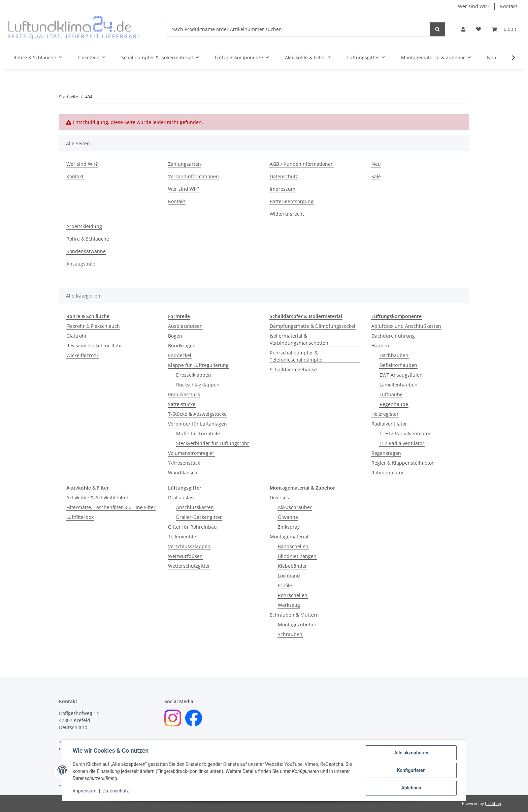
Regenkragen (386, 453)
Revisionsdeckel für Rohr (94, 346)
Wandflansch (183, 473)
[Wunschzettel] (478, 29)
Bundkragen (182, 346)
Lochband (289, 576)
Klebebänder (292, 566)
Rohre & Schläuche (88, 239)
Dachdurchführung (393, 336)
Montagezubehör (297, 624)
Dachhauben (394, 355)
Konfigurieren (411, 771)
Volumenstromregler (191, 453)
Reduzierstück (184, 394)
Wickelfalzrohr (82, 355)
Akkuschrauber (295, 507)
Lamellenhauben (399, 385)
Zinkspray (289, 527)
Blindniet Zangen (297, 556)
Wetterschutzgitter (189, 566)
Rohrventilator (388, 473)
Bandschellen (293, 546)
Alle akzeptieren (411, 753)
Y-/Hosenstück (184, 463)
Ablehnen (411, 788)
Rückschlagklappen (198, 385)
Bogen (175, 336)
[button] (463, 29)
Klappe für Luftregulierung (198, 365)
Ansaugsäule (81, 264)
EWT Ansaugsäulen (401, 375)
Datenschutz (116, 791)
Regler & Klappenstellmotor (403, 463)
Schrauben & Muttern (294, 615)
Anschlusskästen (195, 507)
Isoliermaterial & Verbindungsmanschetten (299, 339)
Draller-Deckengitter (199, 517)
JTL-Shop (493, 803)
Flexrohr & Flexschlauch (93, 326)
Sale (376, 176)
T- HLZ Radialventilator (405, 433)
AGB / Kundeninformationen (302, 164)
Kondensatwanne (86, 251)
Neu (492, 57)
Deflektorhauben (398, 365)
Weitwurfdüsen (185, 556)
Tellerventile (182, 537)
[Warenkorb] (504, 29)
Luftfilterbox (80, 517)
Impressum (85, 791)
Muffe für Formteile (198, 433)
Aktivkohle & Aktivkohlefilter (97, 497)
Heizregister (385, 414)
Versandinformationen (193, 176)
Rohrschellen (293, 595)
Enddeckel (180, 355)
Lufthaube (391, 394)
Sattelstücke (182, 404)
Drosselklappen (194, 375)
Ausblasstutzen (185, 326)
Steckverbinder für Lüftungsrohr (213, 443)
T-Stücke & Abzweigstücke (197, 414)
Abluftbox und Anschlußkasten (406, 326)
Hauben (380, 346)
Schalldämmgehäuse (293, 369)
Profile (285, 585)
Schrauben (290, 634)
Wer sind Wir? (474, 6)
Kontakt (509, 6)
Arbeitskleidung (84, 226)
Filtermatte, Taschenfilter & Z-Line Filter (111, 507)
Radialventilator (389, 424)
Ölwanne (288, 517)
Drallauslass (182, 497)
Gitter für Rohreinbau (192, 527)
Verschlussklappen (189, 546)
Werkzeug (289, 605)
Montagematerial (289, 537)
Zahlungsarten (185, 164)
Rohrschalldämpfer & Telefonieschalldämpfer (296, 356)
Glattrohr (77, 336)
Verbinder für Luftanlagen (197, 424)
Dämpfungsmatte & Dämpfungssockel (312, 326)
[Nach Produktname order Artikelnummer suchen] (298, 29)
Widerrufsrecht (287, 214)
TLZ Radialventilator (402, 443)
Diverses (279, 497)
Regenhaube (394, 404)
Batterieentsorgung (292, 201)
